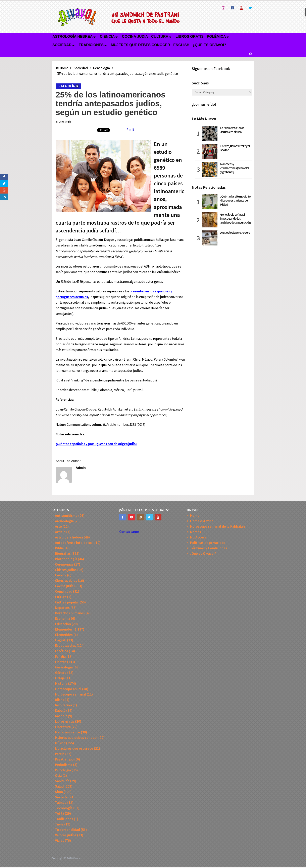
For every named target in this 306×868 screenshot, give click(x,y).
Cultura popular (67, 602)
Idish (59, 700)
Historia (61, 683)
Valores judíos (66, 835)
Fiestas (61, 662)
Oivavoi (78, 858)
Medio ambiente (68, 732)
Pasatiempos (65, 759)
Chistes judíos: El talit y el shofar (235, 148)
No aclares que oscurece (74, 748)
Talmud (61, 803)
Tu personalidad (67, 830)
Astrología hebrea (72, 37)
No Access (198, 537)
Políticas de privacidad (208, 543)
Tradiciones (91, 45)
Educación (63, 624)
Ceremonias (64, 564)
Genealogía (66, 86)
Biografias (63, 553)
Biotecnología (66, 559)
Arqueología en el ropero (235, 232)
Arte (58, 526)
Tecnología (64, 808)
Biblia (59, 548)
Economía (63, 618)
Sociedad (62, 45)
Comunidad (64, 591)
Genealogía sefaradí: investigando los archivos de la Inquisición (235, 218)
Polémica (216, 37)
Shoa (59, 792)
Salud (59, 786)
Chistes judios (66, 570)
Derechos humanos (70, 613)
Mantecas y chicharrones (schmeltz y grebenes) (235, 168)
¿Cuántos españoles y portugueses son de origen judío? (96, 444)
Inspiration (63, 705)
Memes (196, 532)
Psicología (63, 770)
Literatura (63, 727)
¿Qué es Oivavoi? (209, 45)
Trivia (59, 824)
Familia (60, 656)
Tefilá (60, 813)
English (181, 45)
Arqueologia (64, 521)
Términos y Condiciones (209, 548)
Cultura (160, 37)
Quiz (58, 775)
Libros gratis (190, 37)
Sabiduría (62, 781)
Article (60, 532)
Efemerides (64, 629)
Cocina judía (135, 37)
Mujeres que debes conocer (140, 45)
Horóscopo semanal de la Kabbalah (217, 526)
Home (195, 516)
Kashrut (61, 716)
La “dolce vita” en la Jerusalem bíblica (232, 130)
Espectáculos (65, 645)
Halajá (60, 678)
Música (60, 743)
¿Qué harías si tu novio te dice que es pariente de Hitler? (235, 200)
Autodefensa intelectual (74, 543)
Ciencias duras (66, 581)
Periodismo (64, 765)
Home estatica (202, 521)
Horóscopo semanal (70, 694)
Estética (62, 651)
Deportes (62, 608)
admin (81, 468)
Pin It (130, 130)
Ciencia (107, 37)
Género (61, 673)
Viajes (60, 840)
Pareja (60, 754)
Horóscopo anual (68, 689)
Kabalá (60, 710)
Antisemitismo (66, 516)
